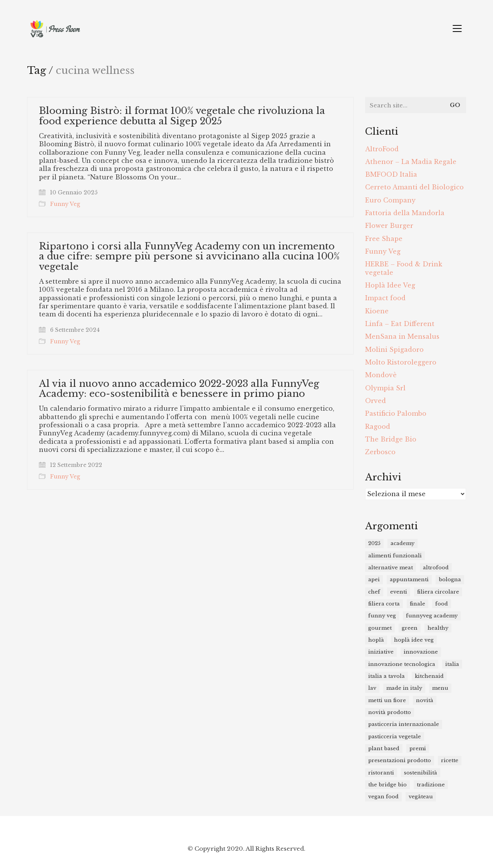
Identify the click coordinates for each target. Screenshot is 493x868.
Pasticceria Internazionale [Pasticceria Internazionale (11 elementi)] (404, 724)
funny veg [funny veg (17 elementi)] (382, 616)
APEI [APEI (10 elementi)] (374, 580)
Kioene (377, 311)
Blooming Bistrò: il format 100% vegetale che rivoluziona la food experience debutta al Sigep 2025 (182, 116)
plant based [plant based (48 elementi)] (384, 748)
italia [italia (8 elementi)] (452, 664)
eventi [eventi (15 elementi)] (399, 592)
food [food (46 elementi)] (442, 604)
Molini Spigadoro (394, 350)
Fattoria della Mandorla (405, 213)
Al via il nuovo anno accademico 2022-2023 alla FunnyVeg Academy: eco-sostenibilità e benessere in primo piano (179, 389)
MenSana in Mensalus (402, 336)
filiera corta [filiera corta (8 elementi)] (384, 604)
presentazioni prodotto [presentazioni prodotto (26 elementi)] (400, 760)
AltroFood (382, 149)
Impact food (385, 298)
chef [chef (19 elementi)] (374, 592)
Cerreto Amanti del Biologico (414, 187)
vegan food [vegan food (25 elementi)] (383, 797)
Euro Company (390, 200)
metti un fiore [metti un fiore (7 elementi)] (387, 700)
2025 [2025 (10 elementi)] (374, 543)
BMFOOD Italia (391, 174)
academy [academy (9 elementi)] (402, 543)
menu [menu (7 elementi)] (440, 688)
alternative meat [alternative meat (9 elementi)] (391, 568)
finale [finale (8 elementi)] (418, 604)
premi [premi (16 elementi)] (418, 748)
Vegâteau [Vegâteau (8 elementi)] (421, 797)
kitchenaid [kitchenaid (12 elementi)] (429, 676)
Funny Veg (65, 204)
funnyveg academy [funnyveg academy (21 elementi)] (432, 616)
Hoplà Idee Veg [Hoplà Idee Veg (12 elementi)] (414, 640)
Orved (376, 401)
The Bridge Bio (391, 439)
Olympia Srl (385, 388)
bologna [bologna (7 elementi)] (450, 580)
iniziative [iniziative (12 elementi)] (381, 652)
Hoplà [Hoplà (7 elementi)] (376, 640)
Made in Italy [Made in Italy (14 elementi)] (404, 688)
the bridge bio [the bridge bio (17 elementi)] (387, 785)
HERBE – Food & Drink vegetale (404, 268)
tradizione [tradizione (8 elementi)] (431, 785)
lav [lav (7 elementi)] (372, 688)
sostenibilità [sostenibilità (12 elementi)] (421, 773)
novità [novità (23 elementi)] (425, 700)
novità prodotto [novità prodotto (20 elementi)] (390, 712)
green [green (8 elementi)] (410, 628)
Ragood (378, 426)
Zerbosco (380, 452)
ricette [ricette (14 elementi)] (450, 760)
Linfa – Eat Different (400, 324)
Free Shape (384, 239)
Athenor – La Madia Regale (411, 162)
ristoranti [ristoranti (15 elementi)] (381, 773)
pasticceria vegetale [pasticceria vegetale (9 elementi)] (395, 737)
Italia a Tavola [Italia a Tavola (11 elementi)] (387, 676)
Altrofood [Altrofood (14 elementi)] (436, 568)
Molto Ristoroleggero (401, 362)
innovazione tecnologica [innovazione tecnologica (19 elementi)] (402, 664)
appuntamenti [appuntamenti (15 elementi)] (409, 580)
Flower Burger (389, 226)
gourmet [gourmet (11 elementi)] (380, 628)
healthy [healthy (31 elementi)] (438, 628)
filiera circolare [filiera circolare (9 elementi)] (438, 592)
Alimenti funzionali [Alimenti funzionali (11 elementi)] (395, 556)
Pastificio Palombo (396, 413)
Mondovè (381, 375)
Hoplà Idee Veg (390, 285)
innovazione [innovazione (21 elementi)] (421, 652)
